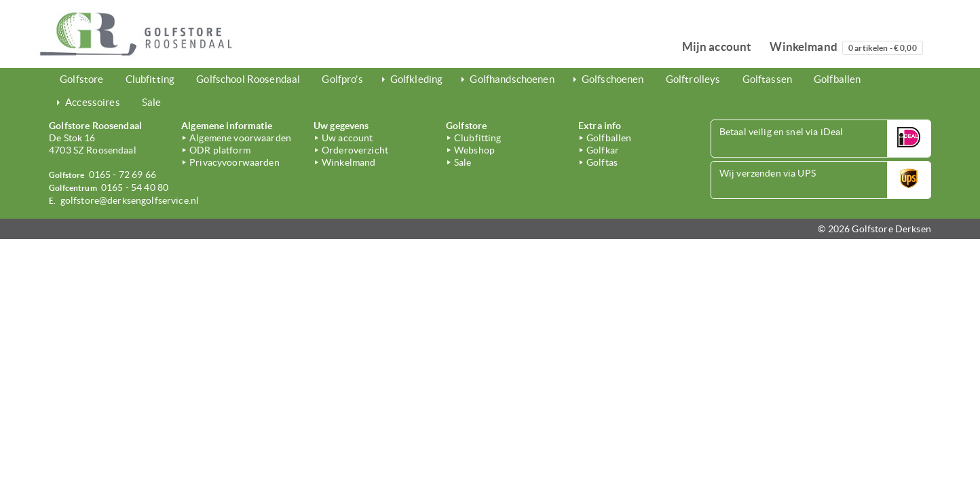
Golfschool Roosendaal (248, 79)
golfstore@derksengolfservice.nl (130, 200)
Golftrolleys (693, 79)
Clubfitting (150, 79)
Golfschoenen (613, 79)
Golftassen (767, 79)
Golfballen (837, 79)
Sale (152, 102)
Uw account (347, 138)
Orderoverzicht (355, 150)
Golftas (602, 162)
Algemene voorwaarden (240, 138)
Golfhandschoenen (512, 79)
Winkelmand (846, 48)
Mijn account (717, 47)
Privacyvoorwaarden (234, 162)
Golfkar (603, 150)
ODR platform (220, 150)
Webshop (474, 150)
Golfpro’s (342, 79)
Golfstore (81, 79)
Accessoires (93, 102)
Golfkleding (417, 79)
